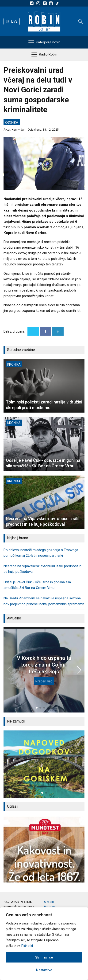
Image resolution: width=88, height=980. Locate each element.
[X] (33, 331)
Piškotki (27, 946)
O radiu (49, 902)
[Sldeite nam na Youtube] (52, 3)
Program (50, 907)
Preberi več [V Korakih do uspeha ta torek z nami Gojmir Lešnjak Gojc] (44, 681)
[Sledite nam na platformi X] (45, 3)
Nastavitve (44, 970)
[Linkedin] (58, 331)
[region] (44, 944)
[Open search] (81, 21)
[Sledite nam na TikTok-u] (57, 3)
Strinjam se (44, 957)
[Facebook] (46, 331)
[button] (12, 21)
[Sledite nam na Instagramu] (39, 3)
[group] (44, 764)
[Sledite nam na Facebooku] (32, 3)
